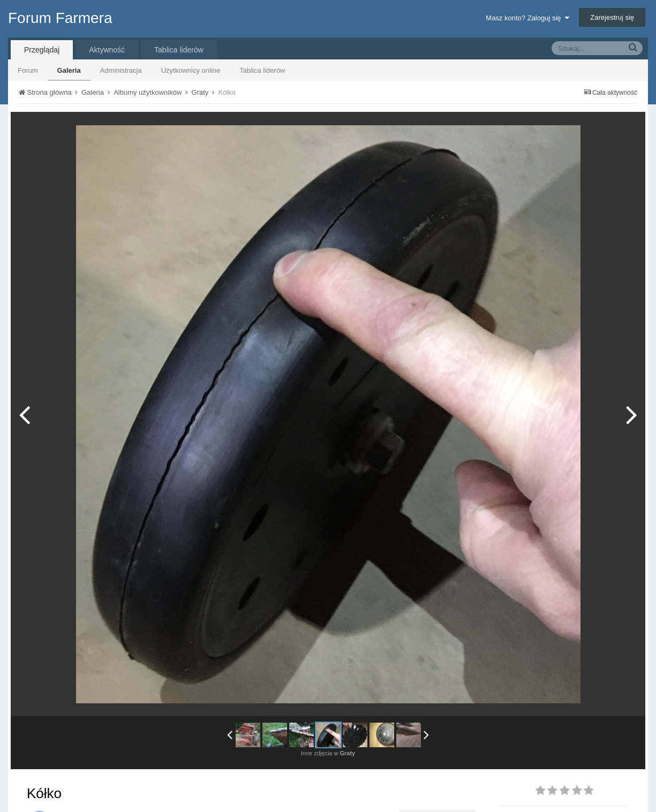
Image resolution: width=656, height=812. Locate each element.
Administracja (121, 70)
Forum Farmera (60, 18)
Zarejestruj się (612, 17)
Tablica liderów (262, 70)
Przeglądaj (42, 50)
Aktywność (107, 50)
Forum (28, 70)
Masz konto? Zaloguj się (527, 18)
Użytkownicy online (191, 70)
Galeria (69, 70)
